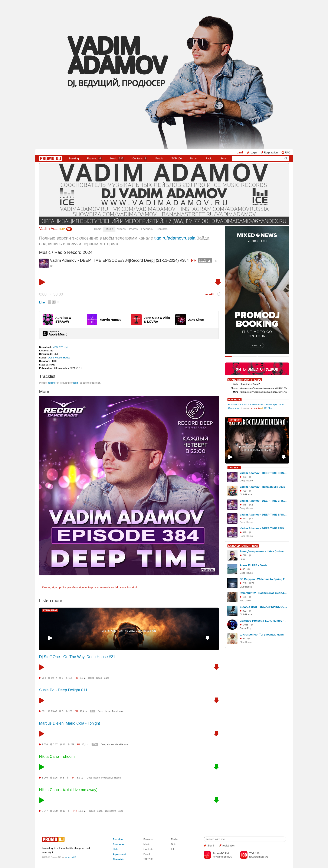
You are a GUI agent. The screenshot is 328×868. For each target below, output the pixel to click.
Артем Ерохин (256, 404)
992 (245, 611)
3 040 (45, 778)
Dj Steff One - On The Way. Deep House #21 (129, 631)
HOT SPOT (235, 420)
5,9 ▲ (80, 778)
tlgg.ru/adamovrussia (175, 238)
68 (244, 569)
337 (245, 518)
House (67, 357)
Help (116, 849)
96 (244, 638)
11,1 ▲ (205, 260)
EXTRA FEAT (50, 610)
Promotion (119, 844)
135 (245, 597)
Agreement (119, 854)
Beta (223, 159)
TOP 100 (177, 159)
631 (44, 711)
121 (70, 678)
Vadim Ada (52, 229)
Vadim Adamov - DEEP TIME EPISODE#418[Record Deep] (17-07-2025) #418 (264, 515)
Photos (133, 229)
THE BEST (234, 468)
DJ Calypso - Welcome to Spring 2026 (264, 579)
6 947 (45, 811)
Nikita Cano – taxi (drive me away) (68, 790)
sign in (83, 587)
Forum (194, 159)
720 (245, 491)
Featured (95, 159)
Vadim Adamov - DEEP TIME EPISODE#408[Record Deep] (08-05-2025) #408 (264, 528)
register (52, 383)
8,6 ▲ (83, 678)
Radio (209, 159)
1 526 (45, 744)
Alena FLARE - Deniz (254, 565)
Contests (148, 849)
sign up (56, 587)
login (76, 383)
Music (117, 159)
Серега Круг (271, 404)
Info (173, 849)
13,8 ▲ (82, 811)
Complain (119, 859)
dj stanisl (257, 408)
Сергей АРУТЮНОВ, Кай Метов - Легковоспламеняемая (257, 448)
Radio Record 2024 (73, 252)
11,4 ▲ (83, 711)
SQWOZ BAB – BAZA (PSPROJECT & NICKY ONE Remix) (264, 607)
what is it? (70, 857)
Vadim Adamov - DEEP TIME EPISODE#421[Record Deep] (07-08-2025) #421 (264, 473)
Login (254, 153)
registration (229, 846)
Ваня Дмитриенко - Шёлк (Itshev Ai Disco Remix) (264, 551)
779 (245, 555)
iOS (230, 857)
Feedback (147, 229)
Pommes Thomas (237, 404)
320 (91, 678)
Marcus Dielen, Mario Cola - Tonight (70, 723)
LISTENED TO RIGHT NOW (243, 546)
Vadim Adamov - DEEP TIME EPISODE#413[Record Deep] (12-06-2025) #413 (264, 501)
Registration (271, 153)
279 (72, 744)
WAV (95, 744)
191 (70, 711)
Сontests (140, 159)
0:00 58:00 (51, 294)
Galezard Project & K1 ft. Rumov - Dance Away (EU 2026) (264, 621)
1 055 (246, 625)
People (159, 159)
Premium (118, 839)
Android (220, 857)
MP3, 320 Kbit (60, 347)
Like (42, 302)
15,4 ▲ (85, 744)
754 (44, 678)
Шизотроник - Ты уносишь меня (262, 635)
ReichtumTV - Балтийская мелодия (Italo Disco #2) (264, 593)
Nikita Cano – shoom (57, 757)
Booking (74, 159)
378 (245, 505)
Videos (121, 229)
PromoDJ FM (221, 854)
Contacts (162, 229)
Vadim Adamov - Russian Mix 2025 (263, 487)
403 (245, 477)
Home (98, 229)
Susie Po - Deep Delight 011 (63, 690)
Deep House (55, 357)
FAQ (288, 153)
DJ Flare (269, 408)
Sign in (211, 846)
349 (245, 532)
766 (245, 583)
